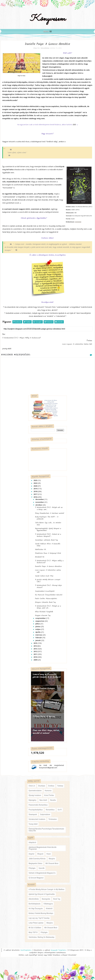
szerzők (42, 866)
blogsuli (40, 852)
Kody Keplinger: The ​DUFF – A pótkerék (47, 515)
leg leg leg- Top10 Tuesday (39, 916)
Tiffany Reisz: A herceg (44, 714)
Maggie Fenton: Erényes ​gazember (44, 687)
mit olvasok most (52, 861)
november (40, 500)
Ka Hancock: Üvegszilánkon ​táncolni (49, 592)
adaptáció (32, 840)
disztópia (42, 784)
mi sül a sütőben (35, 925)
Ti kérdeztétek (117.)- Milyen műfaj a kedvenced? (49, 559)
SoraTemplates (26, 948)
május (38, 627)
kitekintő (49, 906)
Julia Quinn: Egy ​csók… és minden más (48, 521)
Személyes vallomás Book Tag (46, 537)
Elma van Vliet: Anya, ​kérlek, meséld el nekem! (46, 729)
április (38, 630)
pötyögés (32, 866)
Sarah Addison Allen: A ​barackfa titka (48, 542)
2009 (36, 657)
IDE (74, 128)
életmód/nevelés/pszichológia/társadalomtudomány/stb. (46, 828)
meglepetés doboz (35, 861)
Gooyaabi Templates (59, 948)
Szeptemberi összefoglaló (45, 589)
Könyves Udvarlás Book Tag (45, 600)
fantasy (60, 784)
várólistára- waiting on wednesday (41, 935)
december (40, 497)
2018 (36, 489)
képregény (32, 798)
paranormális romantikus (38, 803)
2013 (36, 646)
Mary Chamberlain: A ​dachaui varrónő (49, 511)
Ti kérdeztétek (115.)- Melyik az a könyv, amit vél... (48, 605)
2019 (36, 486)
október (39, 502)
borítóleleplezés (35, 902)
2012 (36, 649)
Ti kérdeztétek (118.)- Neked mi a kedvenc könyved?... (48, 533)
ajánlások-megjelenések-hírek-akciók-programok (43, 846)
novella (53, 798)
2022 (36, 481)
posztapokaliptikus (36, 807)
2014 (36, 643)
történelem (53, 817)
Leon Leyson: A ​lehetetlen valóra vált (48, 569)
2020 (36, 483)
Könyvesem (47, 21)
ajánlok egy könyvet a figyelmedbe (42, 892)
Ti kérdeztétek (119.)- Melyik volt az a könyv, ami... (49, 506)
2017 (36, 492)
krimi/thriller (49, 793)
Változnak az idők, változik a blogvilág (46, 701)
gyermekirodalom (35, 788)
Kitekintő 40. (40, 554)
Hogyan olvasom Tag (43, 613)
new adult (43, 798)
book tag (57, 897)
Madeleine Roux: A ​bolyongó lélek (48, 551)
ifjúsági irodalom (35, 793)
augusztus (40, 618)
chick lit (32, 784)
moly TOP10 (33, 930)
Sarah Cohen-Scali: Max (44, 573)
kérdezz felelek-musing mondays (41, 911)
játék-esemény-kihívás (37, 856)
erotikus (51, 784)
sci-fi (60, 807)
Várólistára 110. (41, 547)
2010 (36, 655)
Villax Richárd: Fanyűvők (44, 609)
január (38, 638)
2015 (36, 641)
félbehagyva (48, 902)
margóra (52, 856)
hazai (49, 852)
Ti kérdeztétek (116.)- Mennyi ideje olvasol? (48, 584)
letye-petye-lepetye (36, 921)
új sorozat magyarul (36, 875)
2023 (36, 478)
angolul (31, 852)
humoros (48, 788)
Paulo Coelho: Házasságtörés (46, 596)
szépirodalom (45, 812)
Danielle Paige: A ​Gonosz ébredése (48, 564)
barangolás (46, 897)
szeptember (41, 616)
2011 (36, 652)
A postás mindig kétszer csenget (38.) (48, 578)
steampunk (33, 812)
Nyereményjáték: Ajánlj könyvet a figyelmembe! (48, 527)
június (38, 624)
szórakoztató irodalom (37, 817)
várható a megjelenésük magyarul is (42, 871)
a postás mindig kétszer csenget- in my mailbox (46, 887)
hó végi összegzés (36, 906)
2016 (36, 494)
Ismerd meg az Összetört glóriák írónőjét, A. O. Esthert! (47, 673)
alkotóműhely (34, 897)
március (39, 632)
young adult (33, 822)
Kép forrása (22, 79)
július (38, 621)
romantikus (50, 807)
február (39, 635)
